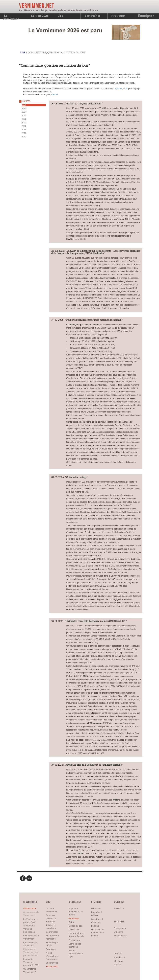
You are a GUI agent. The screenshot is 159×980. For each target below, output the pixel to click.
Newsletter (119, 909)
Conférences (52, 932)
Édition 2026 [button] (40, 16)
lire (23, 53)
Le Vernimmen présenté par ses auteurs (30, 922)
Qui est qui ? (75, 930)
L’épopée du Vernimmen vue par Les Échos (31, 952)
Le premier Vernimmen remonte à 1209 (31, 962)
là (127, 89)
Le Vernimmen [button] (11, 17)
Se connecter (120, 936)
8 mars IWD (53, 966)
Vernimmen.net (37, 6)
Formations (74, 940)
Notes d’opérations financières (52, 956)
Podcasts (74, 918)
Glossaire (96, 909)
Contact (118, 954)
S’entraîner (92, 16)
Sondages (51, 949)
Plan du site (119, 957)
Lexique (95, 926)
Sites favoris (52, 963)
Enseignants (120, 928)
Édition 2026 (30, 909)
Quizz (71, 922)
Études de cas (75, 926)
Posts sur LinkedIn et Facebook (51, 918)
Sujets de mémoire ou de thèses (76, 912)
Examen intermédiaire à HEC (76, 954)
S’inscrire (118, 932)
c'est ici (119, 89)
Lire (60, 16)
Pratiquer (118, 16)
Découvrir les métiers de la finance (98, 933)
